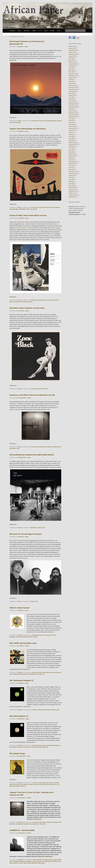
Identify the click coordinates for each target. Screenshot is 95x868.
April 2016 (71, 138)
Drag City (59, 121)
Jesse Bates (16, 302)
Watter (31, 637)
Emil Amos (59, 226)
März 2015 (71, 152)
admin (26, 47)
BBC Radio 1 (34, 528)
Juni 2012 (71, 179)
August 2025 (72, 56)
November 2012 (73, 172)
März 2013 (71, 170)
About (46, 31)
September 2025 (73, 54)
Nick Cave (39, 861)
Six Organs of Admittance (22, 824)
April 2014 (71, 160)
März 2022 (71, 93)
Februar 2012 (72, 187)
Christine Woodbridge (52, 745)
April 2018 (71, 123)
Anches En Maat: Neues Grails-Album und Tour (28, 215)
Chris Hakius (48, 447)
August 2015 (72, 146)
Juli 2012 (71, 177)
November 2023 (73, 74)
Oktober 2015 (72, 142)
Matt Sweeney (23, 861)
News (19, 31)
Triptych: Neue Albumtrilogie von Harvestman (28, 129)
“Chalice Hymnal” (29, 222)
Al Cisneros (42, 121)
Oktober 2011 (72, 193)
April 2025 (71, 58)
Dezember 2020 (73, 103)
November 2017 (73, 129)
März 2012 (71, 185)
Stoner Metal (16, 786)
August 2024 (72, 66)
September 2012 (73, 173)
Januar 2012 (72, 189)
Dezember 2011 (73, 191)
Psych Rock (48, 784)
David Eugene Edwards (51, 121)
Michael (29, 798)
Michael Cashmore (31, 861)
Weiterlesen (14, 118)
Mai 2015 (71, 150)
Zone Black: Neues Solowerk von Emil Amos (27, 308)
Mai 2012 (71, 181)
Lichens (41, 784)
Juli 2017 (71, 132)
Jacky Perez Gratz (27, 747)
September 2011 (73, 195)
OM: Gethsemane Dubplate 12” (22, 680)
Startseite (12, 31)
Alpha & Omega (42, 710)
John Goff (53, 207)
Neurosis (58, 207)
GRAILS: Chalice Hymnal (19, 608)
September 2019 (73, 117)
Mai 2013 (71, 168)
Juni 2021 (71, 97)
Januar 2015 (72, 154)
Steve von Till (34, 209)
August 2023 (72, 78)
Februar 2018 (72, 127)
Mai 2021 (71, 99)
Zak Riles (35, 637)
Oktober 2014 (72, 156)
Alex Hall (39, 300)
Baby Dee (40, 860)
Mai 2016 (71, 136)
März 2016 (71, 140)
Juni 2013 (71, 166)
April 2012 (71, 183)
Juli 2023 (71, 80)
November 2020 (73, 105)
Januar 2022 (72, 95)
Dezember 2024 (73, 64)
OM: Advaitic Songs (17, 754)
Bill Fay (51, 860)
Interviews (27, 31)
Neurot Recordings (14, 209)
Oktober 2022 (72, 91)
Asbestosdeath (41, 447)
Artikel (34, 31)
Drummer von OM (25, 228)
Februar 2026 (72, 46)
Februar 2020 (72, 111)
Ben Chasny (45, 860)
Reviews (20, 635)
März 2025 (71, 60)
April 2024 (71, 70)
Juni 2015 (71, 148)
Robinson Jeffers (26, 209)
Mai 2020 (71, 109)
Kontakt (52, 31)
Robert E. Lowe (55, 784)
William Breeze (41, 863)
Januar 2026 (72, 48)
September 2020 (73, 107)
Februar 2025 (72, 62)
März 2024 (71, 72)
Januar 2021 (72, 101)
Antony (35, 860)
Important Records (57, 672)
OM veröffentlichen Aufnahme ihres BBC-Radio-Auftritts (32, 455)
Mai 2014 (71, 158)
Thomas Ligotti (27, 863)
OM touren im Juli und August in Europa (25, 534)
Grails (49, 300)
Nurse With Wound (46, 861)
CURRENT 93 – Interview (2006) (22, 830)
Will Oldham (34, 863)
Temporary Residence (27, 302)
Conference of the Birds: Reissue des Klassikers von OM (32, 395)
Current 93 (49, 822)
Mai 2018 (71, 121)
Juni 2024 (71, 68)
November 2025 (73, 50)
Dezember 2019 (73, 113)
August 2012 (72, 175)
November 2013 (73, 162)
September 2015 (73, 144)
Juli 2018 (71, 119)
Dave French (40, 207)
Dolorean (35, 672)
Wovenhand (18, 122)
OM (10, 122)
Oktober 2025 (72, 52)
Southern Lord (36, 824)
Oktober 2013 (72, 164)
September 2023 (73, 76)
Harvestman (47, 207)
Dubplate (14, 747)
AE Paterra (33, 300)
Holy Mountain (55, 447)
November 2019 (73, 115)
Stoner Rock (22, 786)
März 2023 (71, 84)
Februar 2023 (72, 85)
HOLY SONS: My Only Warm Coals (23, 643)
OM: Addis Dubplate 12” (19, 716)
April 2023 (71, 82)
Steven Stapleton (14, 863)
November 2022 (73, 89)
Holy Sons (50, 228)
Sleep (13, 122)
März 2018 (71, 125)
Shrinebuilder (13, 448)
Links (59, 31)
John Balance (16, 861)
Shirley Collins (57, 861)
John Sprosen (35, 747)
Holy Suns (26, 784)
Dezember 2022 (73, 87)
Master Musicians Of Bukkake (27, 674)
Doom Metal (56, 783)
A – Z (40, 31)
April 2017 (71, 134)
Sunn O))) (21, 863)
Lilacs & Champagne (14, 674)
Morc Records (38, 674)
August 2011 (72, 197)
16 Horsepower (35, 121)
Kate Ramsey (43, 747)
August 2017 (72, 130)
